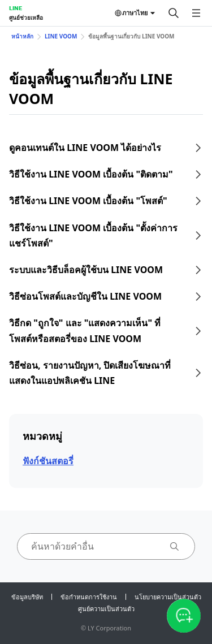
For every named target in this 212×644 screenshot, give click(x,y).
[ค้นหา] (174, 13)
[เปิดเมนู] (196, 13)
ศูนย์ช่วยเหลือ (26, 18)
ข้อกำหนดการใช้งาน (89, 597)
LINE (16, 8)
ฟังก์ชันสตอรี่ (48, 461)
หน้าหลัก (22, 36)
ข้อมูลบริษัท (27, 597)
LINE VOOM (61, 36)
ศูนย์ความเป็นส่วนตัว (106, 609)
